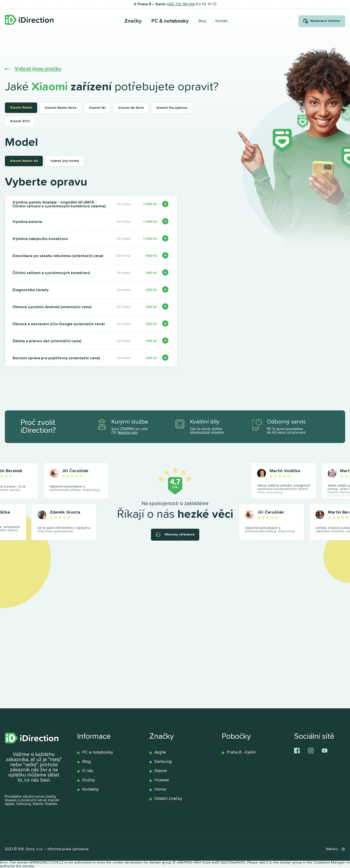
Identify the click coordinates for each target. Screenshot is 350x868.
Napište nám (128, 433)
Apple (160, 752)
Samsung (163, 762)
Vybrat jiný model (65, 161)
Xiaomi (161, 771)
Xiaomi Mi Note (131, 108)
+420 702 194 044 (181, 4)
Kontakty (90, 789)
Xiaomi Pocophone (172, 108)
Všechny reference (179, 535)
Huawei (162, 780)
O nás (88, 771)
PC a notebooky (98, 752)
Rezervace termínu (325, 21)
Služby (89, 780)
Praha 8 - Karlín (241, 752)
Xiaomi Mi (97, 108)
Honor (160, 789)
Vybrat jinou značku (38, 69)
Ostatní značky (168, 799)
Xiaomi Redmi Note (61, 108)
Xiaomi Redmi (21, 108)
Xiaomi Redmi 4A (24, 161)
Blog (86, 762)
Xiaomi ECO (20, 121)
